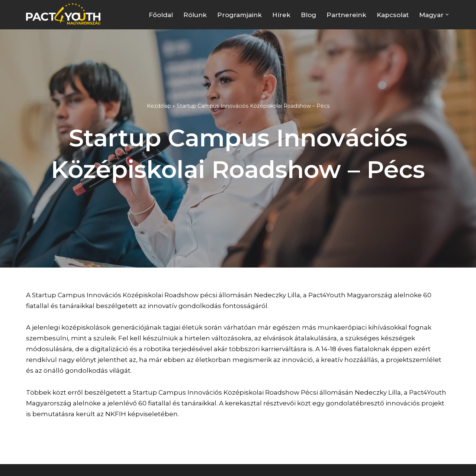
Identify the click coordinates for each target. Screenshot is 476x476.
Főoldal (161, 15)
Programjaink (239, 15)
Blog (308, 15)
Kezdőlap (159, 106)
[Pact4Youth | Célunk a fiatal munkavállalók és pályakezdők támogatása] (65, 14)
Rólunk (195, 15)
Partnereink (346, 15)
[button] (447, 15)
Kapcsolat (393, 15)
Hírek (281, 15)
